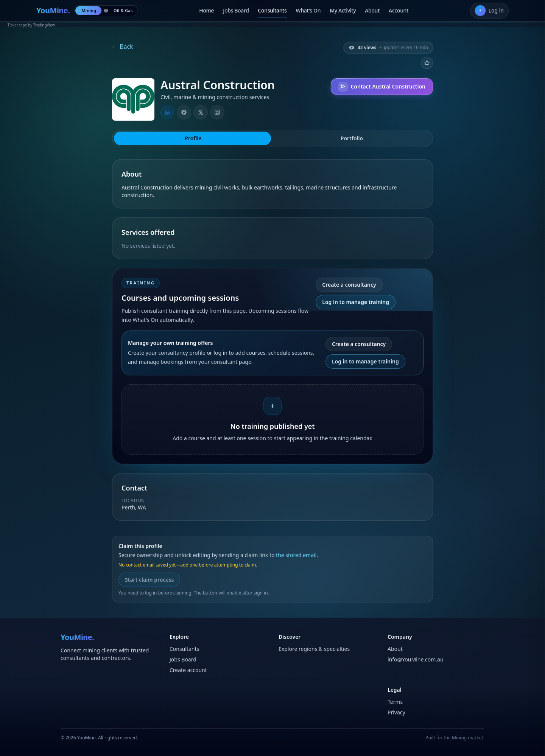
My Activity (343, 10)
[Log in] (489, 11)
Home (206, 10)
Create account (188, 670)
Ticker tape (17, 25)
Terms (395, 702)
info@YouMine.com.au (416, 659)
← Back (123, 47)
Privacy (396, 712)
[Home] (53, 11)
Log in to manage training (356, 302)
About (372, 10)
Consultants (272, 10)
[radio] (89, 11)
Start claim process (149, 580)
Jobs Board (236, 10)
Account (399, 10)
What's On (308, 10)
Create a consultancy (349, 285)
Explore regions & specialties (314, 649)
